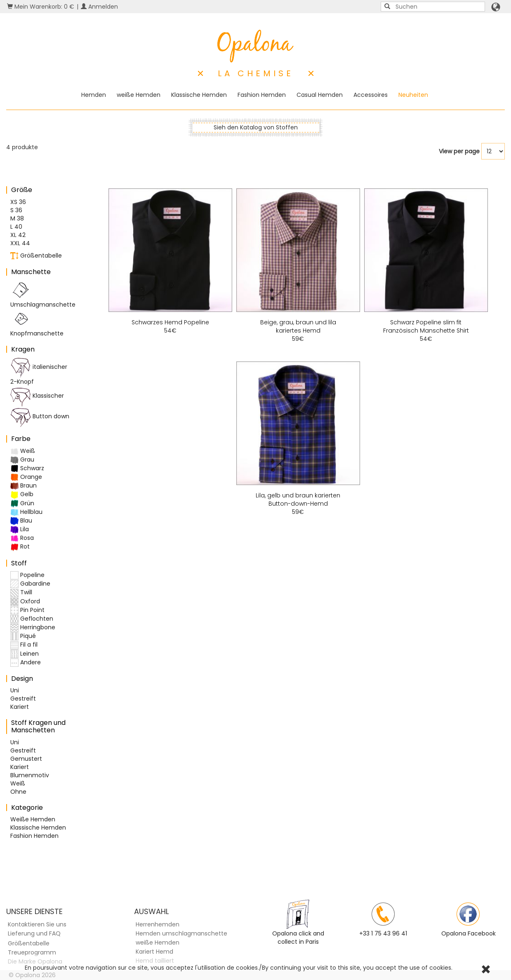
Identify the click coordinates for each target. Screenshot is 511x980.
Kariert (20, 707)
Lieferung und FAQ (34, 933)
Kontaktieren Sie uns (37, 924)
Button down (40, 417)
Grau (22, 460)
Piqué (23, 636)
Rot (20, 547)
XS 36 (18, 202)
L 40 (16, 227)
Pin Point (27, 610)
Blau (21, 521)
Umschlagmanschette (43, 294)
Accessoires (371, 95)
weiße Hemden (139, 95)
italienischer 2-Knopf (39, 371)
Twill (21, 592)
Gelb (22, 494)
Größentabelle (36, 256)
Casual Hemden (320, 95)
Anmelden (99, 7)
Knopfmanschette (37, 323)
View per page (459, 151)
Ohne (18, 792)
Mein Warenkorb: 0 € (41, 7)
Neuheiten (413, 95)
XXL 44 (20, 243)
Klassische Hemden (199, 95)
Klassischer (37, 396)
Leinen (25, 654)
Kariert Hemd (154, 952)
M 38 (17, 218)
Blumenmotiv (30, 775)
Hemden (94, 95)
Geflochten (32, 619)
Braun (24, 486)
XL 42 (18, 235)
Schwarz (27, 468)
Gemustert (26, 759)
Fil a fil (24, 645)
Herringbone (33, 627)
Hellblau (26, 512)
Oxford (25, 601)
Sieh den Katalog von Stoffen (256, 127)
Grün (22, 503)
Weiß (23, 451)
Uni (15, 690)
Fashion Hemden (262, 95)
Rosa (22, 538)
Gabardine (30, 584)
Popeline (27, 575)
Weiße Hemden (33, 819)
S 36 (16, 210)
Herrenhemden (158, 924)
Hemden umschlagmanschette (181, 933)
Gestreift (23, 699)
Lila (20, 529)
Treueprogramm (32, 952)
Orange (26, 477)
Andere (26, 662)
